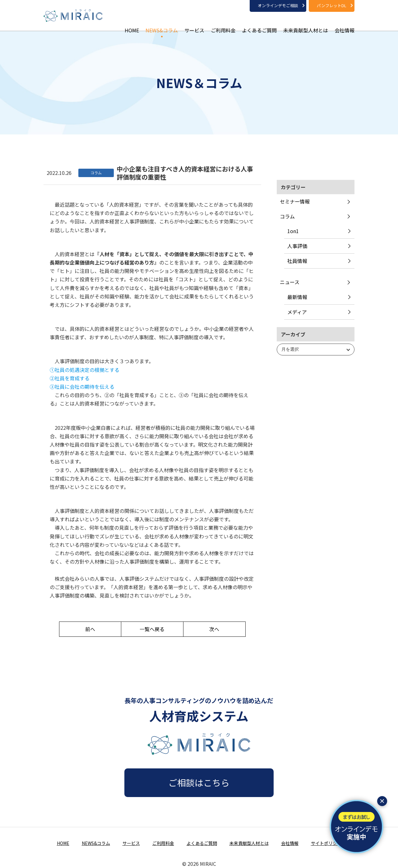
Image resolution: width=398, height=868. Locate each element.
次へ (214, 629)
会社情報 (345, 22)
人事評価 (297, 246)
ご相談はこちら (199, 782)
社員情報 (297, 261)
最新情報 (297, 297)
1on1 (293, 231)
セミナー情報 (295, 201)
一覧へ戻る (152, 629)
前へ (90, 629)
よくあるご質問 (259, 22)
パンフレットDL (332, 5)
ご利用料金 (223, 22)
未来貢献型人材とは (306, 22)
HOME (132, 22)
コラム (287, 216)
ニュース (290, 282)
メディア (297, 312)
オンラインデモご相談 (278, 5)
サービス (194, 22)
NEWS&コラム (162, 22)
